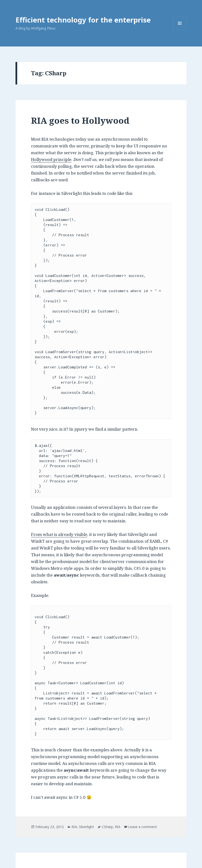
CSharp (107, 827)
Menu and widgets (180, 30)
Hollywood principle (51, 159)
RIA (74, 827)
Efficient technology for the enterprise (83, 20)
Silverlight (86, 827)
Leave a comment (143, 827)
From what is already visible (59, 534)
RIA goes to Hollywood (80, 120)
